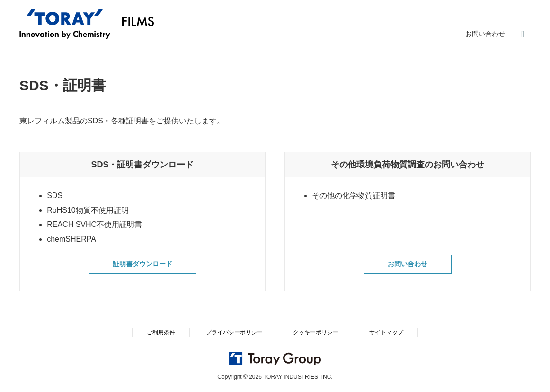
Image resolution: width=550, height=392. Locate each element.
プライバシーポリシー (234, 332)
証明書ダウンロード (142, 265)
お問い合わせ (485, 34)
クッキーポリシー (316, 332)
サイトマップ (386, 332)
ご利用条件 (161, 332)
